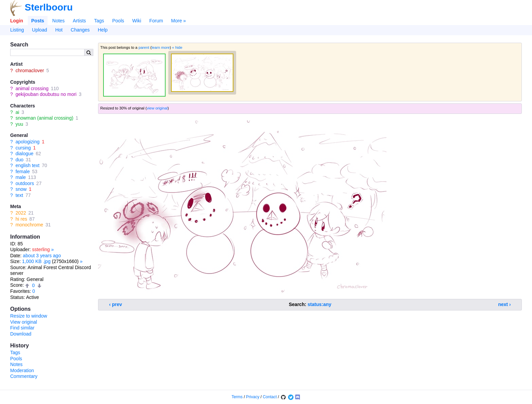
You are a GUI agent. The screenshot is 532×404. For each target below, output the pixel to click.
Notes (59, 21)
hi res (21, 219)
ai (17, 112)
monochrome (30, 225)
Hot (59, 30)
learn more (161, 47)
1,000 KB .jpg (36, 261)
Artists (79, 21)
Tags (99, 21)
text (20, 195)
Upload (39, 30)
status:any (320, 304)
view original (157, 108)
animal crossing (32, 88)
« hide (177, 47)
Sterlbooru (49, 7)
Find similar (22, 328)
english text (28, 165)
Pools (118, 21)
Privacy (253, 397)
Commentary (24, 376)
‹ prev (116, 304)
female (23, 171)
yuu (20, 124)
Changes (80, 30)
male (21, 177)
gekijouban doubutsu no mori (46, 94)
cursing (23, 148)
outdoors (25, 183)
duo (20, 160)
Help (103, 30)
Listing (17, 30)
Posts (38, 21)
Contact (270, 397)
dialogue (25, 154)
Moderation (22, 370)
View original (24, 322)
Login (17, 21)
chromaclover (30, 70)
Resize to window (29, 316)
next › (504, 304)
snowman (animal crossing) (44, 118)
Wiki (137, 21)
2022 (21, 213)
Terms (237, 397)
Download (21, 334)
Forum (156, 21)
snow (21, 189)
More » (178, 21)
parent (144, 47)
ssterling (41, 249)
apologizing (28, 142)
